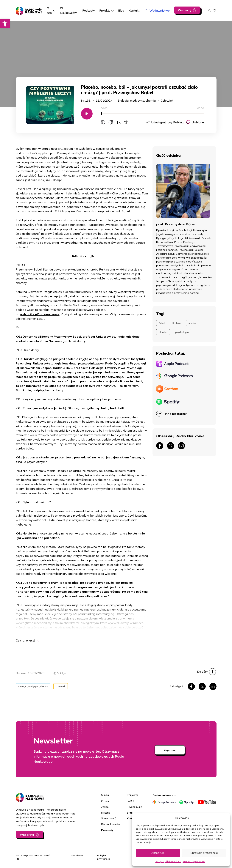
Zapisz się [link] (170, 750)
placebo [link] (163, 332)
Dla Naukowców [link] (111, 824)
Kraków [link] (177, 323)
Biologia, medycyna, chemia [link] (137, 100)
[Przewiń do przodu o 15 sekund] (111, 122)
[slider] (152, 114)
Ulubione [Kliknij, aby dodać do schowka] (198, 122)
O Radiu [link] (106, 801)
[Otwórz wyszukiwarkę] (209, 10)
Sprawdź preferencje (204, 853)
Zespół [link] (105, 807)
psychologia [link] (182, 332)
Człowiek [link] (167, 100)
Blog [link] (130, 813)
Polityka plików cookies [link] (168, 861)
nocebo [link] (193, 323)
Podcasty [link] (107, 830)
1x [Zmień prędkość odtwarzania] (118, 122)
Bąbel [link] (162, 323)
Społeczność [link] (109, 818)
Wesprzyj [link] (27, 835)
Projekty (105, 10)
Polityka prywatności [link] (194, 861)
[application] (152, 116)
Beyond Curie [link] (134, 807)
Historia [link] (106, 813)
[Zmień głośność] (126, 122)
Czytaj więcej (25, 640)
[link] (5, 23)
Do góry (202, 672)
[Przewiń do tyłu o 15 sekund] (103, 122)
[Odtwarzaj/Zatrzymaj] (87, 114)
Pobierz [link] (178, 122)
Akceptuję (158, 853)
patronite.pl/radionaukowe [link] (40, 314)
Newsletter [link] (77, 855)
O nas (49, 10)
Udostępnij (159, 122)
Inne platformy (176, 414)
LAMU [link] (130, 801)
